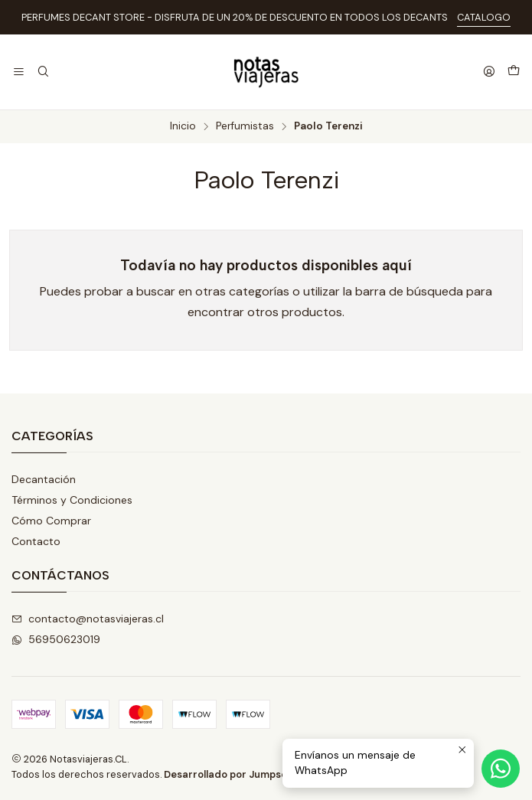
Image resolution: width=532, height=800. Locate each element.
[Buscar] (42, 72)
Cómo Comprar (51, 521)
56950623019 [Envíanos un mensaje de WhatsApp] (56, 639)
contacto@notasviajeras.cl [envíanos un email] (88, 619)
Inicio (183, 126)
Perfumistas (245, 126)
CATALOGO (484, 17)
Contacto (36, 541)
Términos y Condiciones (72, 500)
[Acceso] (489, 72)
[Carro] (514, 72)
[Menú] (19, 72)
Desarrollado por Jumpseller (233, 774)
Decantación (44, 479)
